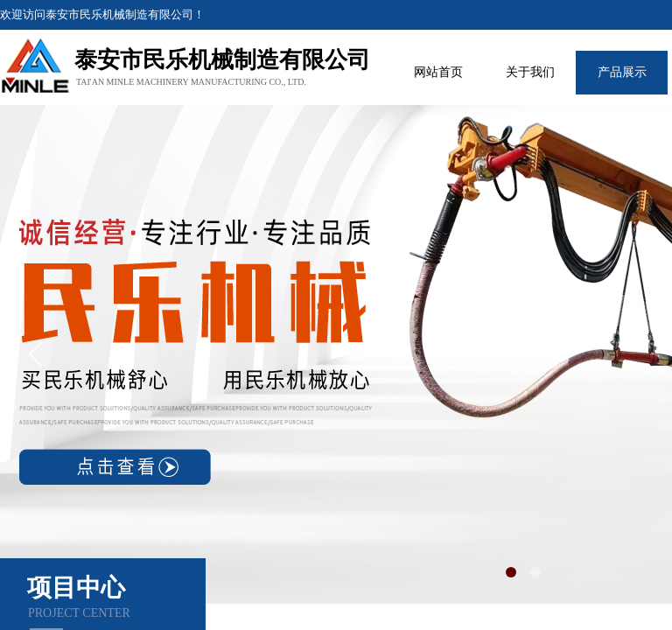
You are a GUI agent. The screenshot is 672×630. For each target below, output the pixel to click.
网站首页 (438, 72)
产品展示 (622, 72)
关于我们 (530, 72)
